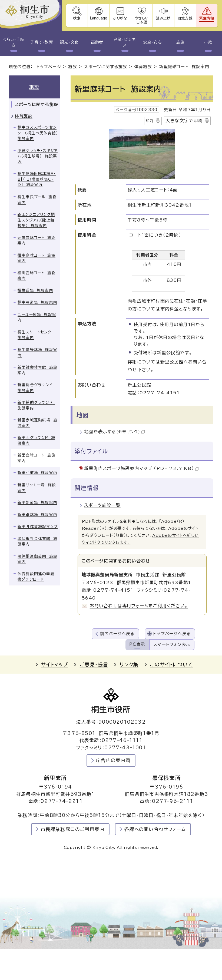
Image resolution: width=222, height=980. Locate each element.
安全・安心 (153, 42)
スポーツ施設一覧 (102, 505)
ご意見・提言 (94, 665)
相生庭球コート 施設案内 (37, 258)
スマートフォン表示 (172, 645)
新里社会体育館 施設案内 (37, 370)
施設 (180, 42)
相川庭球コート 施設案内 (37, 276)
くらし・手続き (14, 42)
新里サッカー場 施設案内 (37, 488)
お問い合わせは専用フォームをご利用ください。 (139, 606)
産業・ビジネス (125, 42)
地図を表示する (114, 432)
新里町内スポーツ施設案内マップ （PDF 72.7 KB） (141, 468)
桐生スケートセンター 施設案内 (38, 335)
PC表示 (137, 644)
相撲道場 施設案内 (35, 290)
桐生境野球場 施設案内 (37, 352)
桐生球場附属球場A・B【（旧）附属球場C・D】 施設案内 (37, 179)
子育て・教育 (42, 42)
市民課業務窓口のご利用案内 (73, 829)
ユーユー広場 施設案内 (37, 317)
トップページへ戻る (172, 634)
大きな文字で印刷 (184, 121)
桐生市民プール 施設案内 (37, 200)
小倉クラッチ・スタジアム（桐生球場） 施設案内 (38, 156)
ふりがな (120, 18)
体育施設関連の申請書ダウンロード (36, 577)
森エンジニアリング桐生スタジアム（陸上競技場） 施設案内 (36, 220)
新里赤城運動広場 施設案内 (37, 423)
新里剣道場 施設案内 (37, 502)
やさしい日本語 (142, 20)
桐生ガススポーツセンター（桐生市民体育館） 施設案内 (39, 133)
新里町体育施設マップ (38, 527)
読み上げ (164, 18)
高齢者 (97, 42)
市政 (208, 42)
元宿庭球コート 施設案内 (37, 241)
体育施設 (143, 67)
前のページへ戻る (117, 634)
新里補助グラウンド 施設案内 (36, 405)
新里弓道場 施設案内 (37, 473)
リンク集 (129, 665)
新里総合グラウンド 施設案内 (36, 388)
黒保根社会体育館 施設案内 (37, 542)
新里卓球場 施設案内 (37, 515)
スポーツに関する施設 (106, 67)
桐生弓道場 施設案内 (37, 302)
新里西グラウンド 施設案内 (36, 440)
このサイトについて (171, 665)
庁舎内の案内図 (113, 760)
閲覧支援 (185, 18)
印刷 (150, 121)
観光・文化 (69, 42)
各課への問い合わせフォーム (155, 829)
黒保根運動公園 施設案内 (37, 559)
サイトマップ (54, 665)
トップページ (49, 67)
